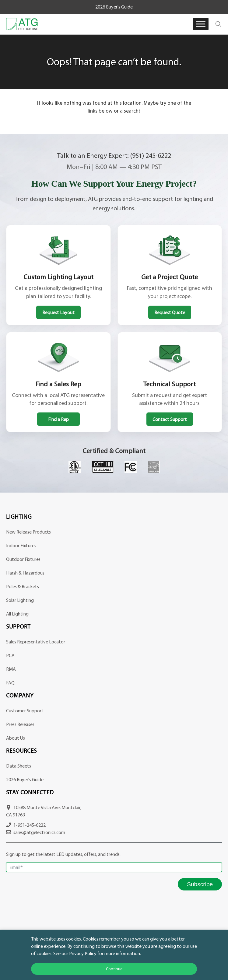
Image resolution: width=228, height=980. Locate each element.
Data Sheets (19, 766)
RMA (11, 669)
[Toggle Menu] (201, 24)
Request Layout (58, 312)
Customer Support (25, 710)
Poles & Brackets (23, 586)
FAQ (10, 683)
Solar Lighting (20, 600)
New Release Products (28, 532)
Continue (114, 969)
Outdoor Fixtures (23, 559)
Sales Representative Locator (36, 642)
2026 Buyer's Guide (114, 7)
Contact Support (170, 419)
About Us (16, 738)
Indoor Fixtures (21, 545)
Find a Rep (58, 419)
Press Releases (20, 724)
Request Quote (170, 312)
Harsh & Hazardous (25, 573)
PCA (10, 655)
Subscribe (200, 884)
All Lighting (17, 614)
